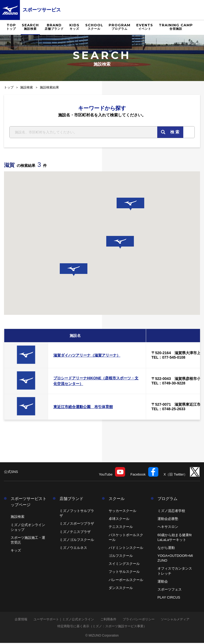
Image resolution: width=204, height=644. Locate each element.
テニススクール (121, 528)
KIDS (74, 27)
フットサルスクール (124, 573)
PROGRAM (120, 27)
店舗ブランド (71, 500)
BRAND (54, 27)
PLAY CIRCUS (169, 598)
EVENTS (145, 27)
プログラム (167, 500)
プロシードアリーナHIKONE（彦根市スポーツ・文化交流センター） (96, 382)
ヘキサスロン (168, 528)
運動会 (163, 582)
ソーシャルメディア (175, 620)
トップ (9, 87)
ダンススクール (121, 589)
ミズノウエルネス (73, 549)
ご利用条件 (108, 620)
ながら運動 (166, 549)
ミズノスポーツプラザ (77, 525)
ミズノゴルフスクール (77, 541)
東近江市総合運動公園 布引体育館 (83, 408)
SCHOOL (94, 27)
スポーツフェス (170, 590)
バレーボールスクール (126, 581)
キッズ (16, 551)
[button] (74, 271)
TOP (11, 27)
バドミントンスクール (126, 549)
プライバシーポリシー (139, 620)
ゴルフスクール (121, 557)
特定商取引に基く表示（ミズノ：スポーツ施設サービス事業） (102, 627)
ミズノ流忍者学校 (171, 512)
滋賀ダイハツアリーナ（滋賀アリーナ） (87, 356)
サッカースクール (122, 512)
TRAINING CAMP (176, 27)
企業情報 (21, 620)
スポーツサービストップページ (29, 503)
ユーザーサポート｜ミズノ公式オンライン (64, 620)
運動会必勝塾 (168, 520)
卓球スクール (119, 520)
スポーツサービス (42, 10)
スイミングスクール (124, 565)
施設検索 (27, 87)
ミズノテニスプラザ (75, 533)
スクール (117, 500)
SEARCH (30, 27)
